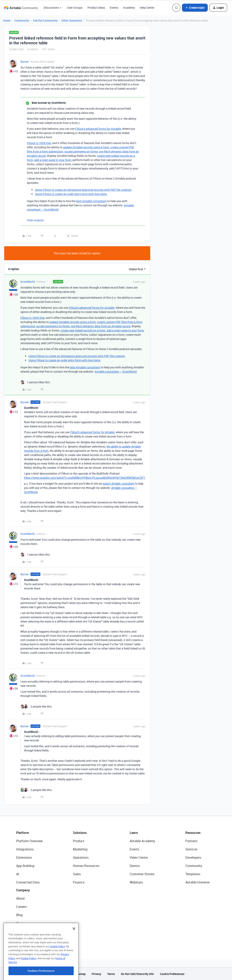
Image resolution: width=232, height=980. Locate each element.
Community (22, 20)
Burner (25, 62)
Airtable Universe (197, 882)
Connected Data (28, 882)
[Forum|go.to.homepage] (21, 8)
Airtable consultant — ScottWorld (116, 372)
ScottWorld (28, 282)
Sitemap (80, 974)
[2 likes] (36, 706)
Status (21, 923)
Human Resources (86, 866)
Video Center (139, 857)
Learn (134, 833)
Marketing (80, 849)
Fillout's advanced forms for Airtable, (98, 129)
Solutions (80, 833)
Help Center (147, 8)
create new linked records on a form (83, 330)
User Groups (75, 8)
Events (114, 8)
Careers (22, 907)
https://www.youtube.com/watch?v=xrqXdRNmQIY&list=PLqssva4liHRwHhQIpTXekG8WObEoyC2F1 (85, 478)
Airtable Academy (142, 841)
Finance (79, 882)
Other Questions (72, 20)
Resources (193, 833)
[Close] (74, 949)
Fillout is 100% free (39, 143)
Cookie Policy (57, 967)
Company (23, 890)
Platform (23, 833)
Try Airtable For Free (30, 940)
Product (79, 841)
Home (7, 20)
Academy (129, 8)
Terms (111, 974)
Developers (193, 857)
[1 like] (35, 382)
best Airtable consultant (91, 201)
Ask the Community (45, 20)
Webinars (136, 882)
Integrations (25, 849)
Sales (77, 874)
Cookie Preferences (172, 974)
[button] (195, 8)
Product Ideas (96, 8)
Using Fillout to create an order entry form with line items (71, 194)
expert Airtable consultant (119, 484)
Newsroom (24, 931)
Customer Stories (142, 874)
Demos (135, 866)
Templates (193, 874)
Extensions (24, 857)
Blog (19, 915)
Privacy (96, 974)
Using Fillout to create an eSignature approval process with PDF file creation (83, 190)
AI (18, 874)
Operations (81, 857)
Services (191, 849)
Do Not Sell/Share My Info (137, 974)
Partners (191, 841)
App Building (25, 866)
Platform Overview (29, 841)
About (20, 898)
